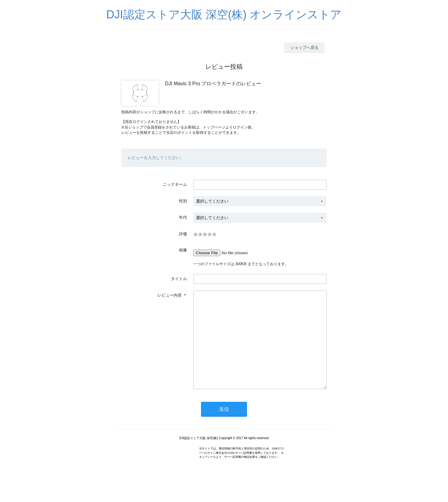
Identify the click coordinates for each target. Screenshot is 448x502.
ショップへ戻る (304, 47)
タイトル (179, 279)
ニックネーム (175, 184)
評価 (183, 234)
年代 (183, 217)
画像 (183, 250)
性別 (183, 201)
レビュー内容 (170, 295)
